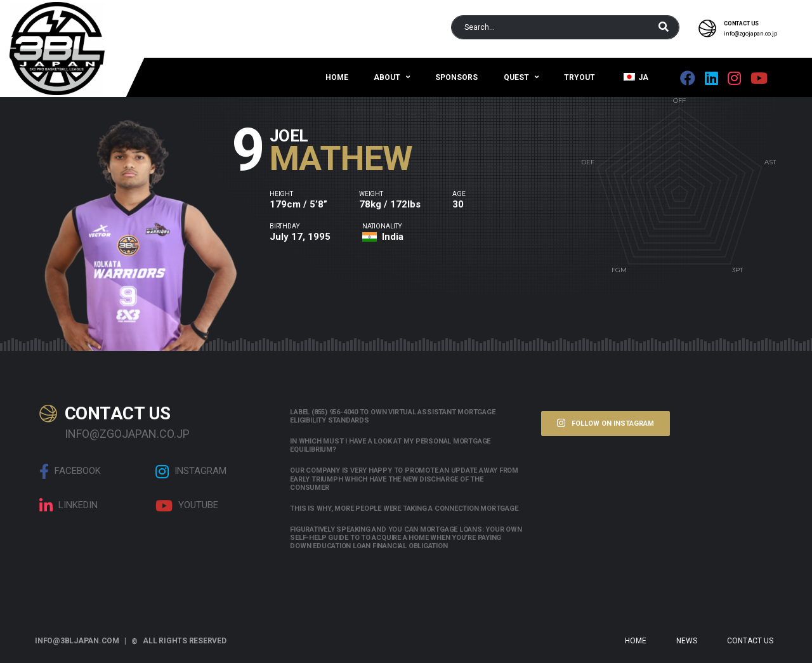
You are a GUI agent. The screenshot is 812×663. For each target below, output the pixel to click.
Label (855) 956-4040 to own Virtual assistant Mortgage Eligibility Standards (392, 416)
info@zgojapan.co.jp (750, 34)
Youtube (187, 506)
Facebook (70, 471)
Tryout (580, 77)
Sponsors (456, 77)
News (687, 641)
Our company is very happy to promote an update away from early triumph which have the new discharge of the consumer (404, 479)
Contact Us (750, 641)
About (387, 77)
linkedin (69, 506)
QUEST (516, 77)
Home (337, 77)
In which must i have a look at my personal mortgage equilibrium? (390, 445)
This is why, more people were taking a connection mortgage (404, 509)
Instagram (191, 471)
